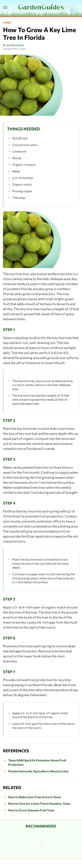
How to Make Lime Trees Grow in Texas (34, 797)
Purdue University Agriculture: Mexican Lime (38, 771)
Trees (7, 23)
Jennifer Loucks (15, 45)
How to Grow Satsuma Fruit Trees (31, 810)
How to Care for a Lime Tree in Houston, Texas (39, 803)
